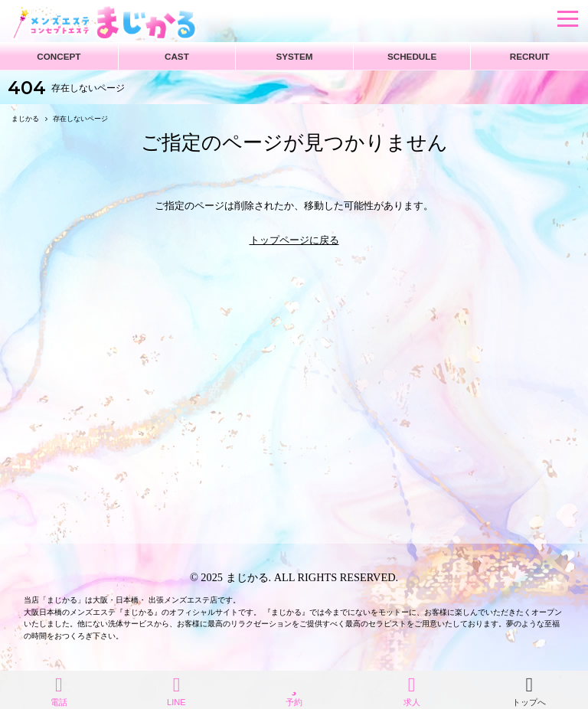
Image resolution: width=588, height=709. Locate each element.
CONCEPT (59, 56)
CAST (177, 56)
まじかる (247, 577)
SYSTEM (294, 56)
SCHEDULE (412, 56)
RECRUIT (530, 56)
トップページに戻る (294, 240)
